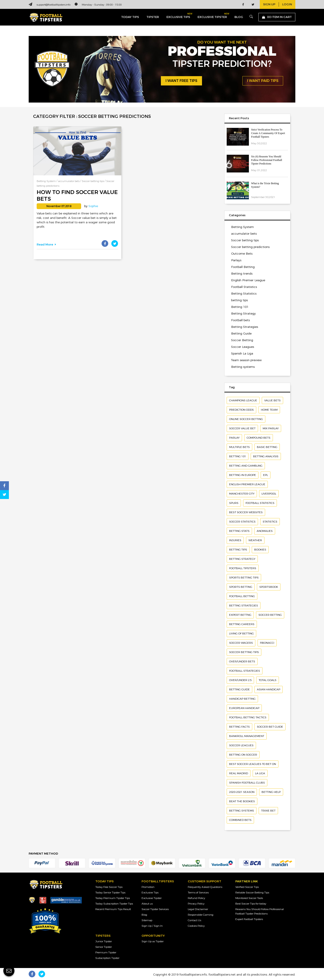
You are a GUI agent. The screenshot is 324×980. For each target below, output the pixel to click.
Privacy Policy (196, 904)
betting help (271, 792)
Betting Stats (239, 531)
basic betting (267, 447)
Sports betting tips (244, 578)
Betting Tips (238, 550)
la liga (260, 773)
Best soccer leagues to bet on (253, 764)
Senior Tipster (104, 947)
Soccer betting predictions (250, 247)
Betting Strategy (243, 314)
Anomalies (265, 531)
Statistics (270, 522)
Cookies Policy (196, 926)
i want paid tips (263, 81)
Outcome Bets (242, 254)
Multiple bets (239, 447)
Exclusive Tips (150, 893)
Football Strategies (245, 671)
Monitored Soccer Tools (249, 898)
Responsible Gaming (201, 915)
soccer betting (270, 615)
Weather (255, 540)
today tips (130, 17)
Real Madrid (239, 773)
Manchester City (242, 494)
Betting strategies (244, 606)
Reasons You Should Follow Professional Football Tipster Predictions (260, 911)
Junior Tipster (104, 941)
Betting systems (243, 367)
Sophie (93, 206)
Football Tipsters (243, 568)
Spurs (234, 503)
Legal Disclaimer (198, 909)
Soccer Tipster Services (155, 909)
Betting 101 (240, 307)
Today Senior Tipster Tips (110, 893)
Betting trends (242, 274)
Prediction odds (241, 410)
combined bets (240, 820)
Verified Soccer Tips (247, 887)
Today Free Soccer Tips (109, 887)
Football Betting (243, 267)
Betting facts (239, 727)
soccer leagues (241, 745)
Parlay (234, 438)
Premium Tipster (106, 952)
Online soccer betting (246, 419)
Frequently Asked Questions (205, 887)
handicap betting (242, 699)
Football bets (240, 320)
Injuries (235, 540)
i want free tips (181, 81)
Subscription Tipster (107, 958)
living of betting (241, 634)
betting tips (239, 300)
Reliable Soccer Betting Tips (252, 893)
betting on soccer (243, 755)
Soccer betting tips (93, 181)
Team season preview (246, 360)
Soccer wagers (241, 643)
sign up (269, 4)
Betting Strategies (245, 327)
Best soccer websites (246, 512)
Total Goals (268, 680)
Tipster (153, 17)
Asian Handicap (269, 689)
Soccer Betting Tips (244, 652)
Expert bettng (240, 615)
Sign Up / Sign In (152, 926)
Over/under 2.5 (240, 680)
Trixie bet (268, 811)
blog (239, 17)
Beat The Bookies (242, 801)
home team (269, 410)
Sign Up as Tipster (153, 941)
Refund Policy (196, 898)
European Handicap (244, 708)
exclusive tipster (212, 16)
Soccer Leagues (243, 347)
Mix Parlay (271, 428)
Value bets (272, 400)
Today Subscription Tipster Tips (114, 904)
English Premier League (248, 280)
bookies (260, 550)
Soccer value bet (242, 428)
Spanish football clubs (247, 783)
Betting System (46, 181)
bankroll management (247, 736)
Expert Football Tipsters (249, 919)
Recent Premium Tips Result (113, 909)
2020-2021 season (242, 792)
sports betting (241, 587)
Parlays (236, 260)
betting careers (242, 624)
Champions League (243, 400)
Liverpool (269, 494)
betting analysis (266, 456)
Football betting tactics (248, 717)
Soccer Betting (242, 340)
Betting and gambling (246, 466)
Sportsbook (269, 587)
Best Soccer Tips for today (251, 904)
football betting (242, 596)
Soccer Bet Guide (270, 727)
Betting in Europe (243, 475)
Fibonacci (267, 643)
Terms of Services (198, 893)
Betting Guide (241, 334)
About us (147, 904)
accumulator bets (69, 181)
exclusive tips (178, 16)
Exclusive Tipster (152, 898)
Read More (46, 245)
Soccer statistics (242, 522)
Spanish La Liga (242, 354)
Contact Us (194, 920)
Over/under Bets (242, 661)
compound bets (259, 438)
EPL (266, 475)
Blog (144, 915)
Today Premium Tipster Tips (113, 898)
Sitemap (147, 920)
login (287, 4)
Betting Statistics (244, 294)
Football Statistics (244, 287)
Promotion (148, 887)
